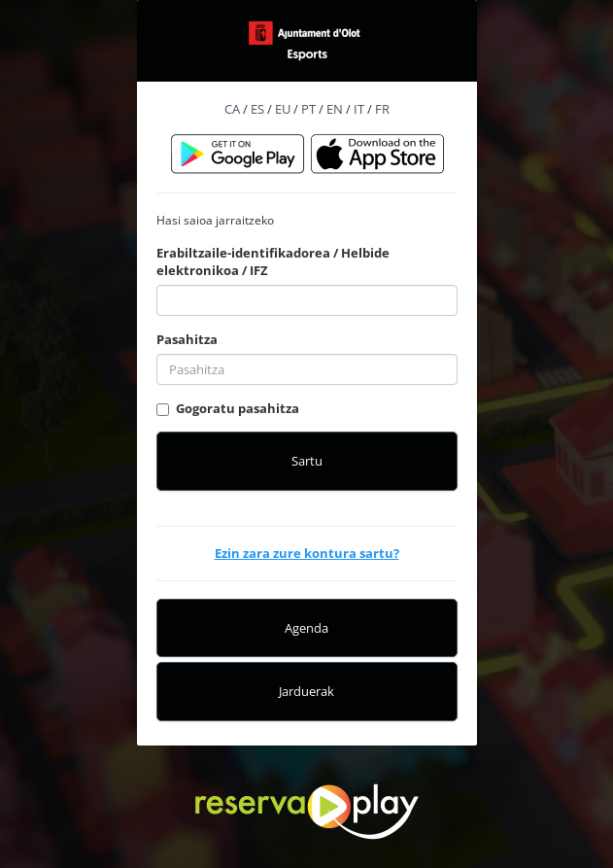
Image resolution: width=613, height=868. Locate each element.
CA (232, 109)
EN (335, 109)
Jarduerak (306, 691)
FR (382, 109)
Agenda (306, 628)
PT (308, 109)
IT (359, 109)
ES (257, 109)
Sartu (307, 461)
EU (283, 109)
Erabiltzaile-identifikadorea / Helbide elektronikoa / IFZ (273, 262)
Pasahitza (187, 339)
